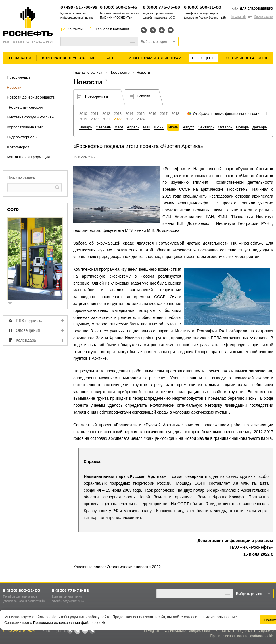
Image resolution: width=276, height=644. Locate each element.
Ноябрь (243, 127)
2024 (141, 119)
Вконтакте (144, 30)
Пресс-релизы (19, 77)
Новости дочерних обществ (31, 97)
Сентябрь (206, 127)
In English (238, 16)
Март (119, 127)
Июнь (159, 127)
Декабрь (260, 127)
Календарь (26, 340)
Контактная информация (28, 157)
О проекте (266, 631)
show (12, 304)
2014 (129, 114)
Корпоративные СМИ (25, 127)
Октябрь (225, 127)
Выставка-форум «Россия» (30, 117)
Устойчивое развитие (247, 58)
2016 (152, 114)
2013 (118, 114)
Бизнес (112, 58)
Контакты (75, 29)
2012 (106, 114)
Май (147, 127)
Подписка (244, 631)
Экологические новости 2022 (134, 567)
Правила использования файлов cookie (242, 636)
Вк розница (171, 30)
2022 (118, 119)
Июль (173, 127)
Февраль (103, 127)
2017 (164, 114)
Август (188, 127)
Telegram (153, 30)
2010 (83, 114)
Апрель (133, 127)
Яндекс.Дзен (162, 30)
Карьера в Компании (112, 29)
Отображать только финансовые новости (226, 114)
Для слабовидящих (256, 8)
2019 (83, 119)
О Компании (19, 58)
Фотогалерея (18, 147)
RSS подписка (29, 321)
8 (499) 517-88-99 (79, 8)
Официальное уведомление (187, 631)
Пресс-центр (204, 58)
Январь (86, 127)
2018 (175, 114)
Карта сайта (263, 16)
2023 (129, 119)
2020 (95, 119)
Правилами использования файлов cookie (70, 623)
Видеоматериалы (22, 137)
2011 (95, 114)
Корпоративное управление (69, 58)
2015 (141, 114)
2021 (106, 119)
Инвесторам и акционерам (155, 58)
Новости (14, 87)
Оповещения (28, 330)
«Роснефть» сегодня (25, 107)
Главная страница (88, 73)
